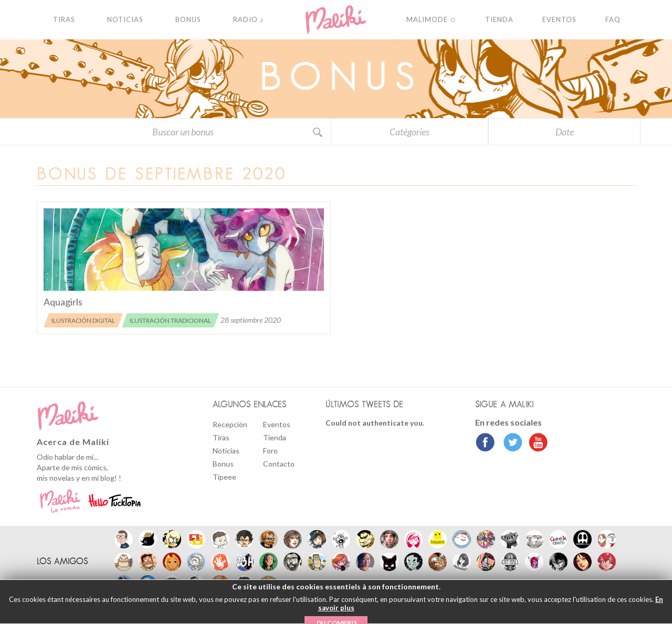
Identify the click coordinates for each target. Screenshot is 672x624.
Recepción (230, 424)
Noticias (226, 451)
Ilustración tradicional (170, 320)
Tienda (275, 437)
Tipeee (224, 477)
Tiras (221, 437)
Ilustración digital (83, 320)
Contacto (279, 464)
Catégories (409, 132)
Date (565, 132)
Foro (270, 451)
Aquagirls (63, 302)
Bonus (223, 464)
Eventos (277, 424)
